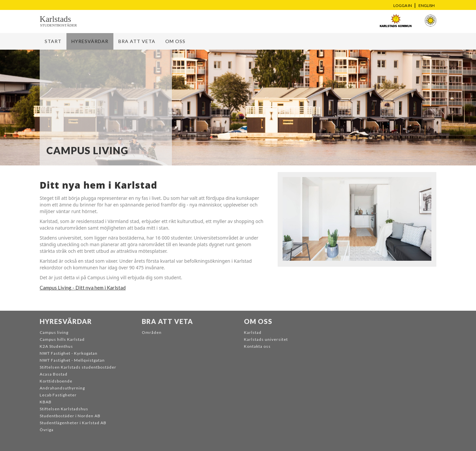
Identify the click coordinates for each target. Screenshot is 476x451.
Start (53, 41)
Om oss (175, 41)
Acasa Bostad (54, 374)
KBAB (46, 402)
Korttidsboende (56, 381)
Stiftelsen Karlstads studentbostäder (78, 367)
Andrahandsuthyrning (62, 388)
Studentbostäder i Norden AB (70, 416)
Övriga (47, 430)
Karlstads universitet (266, 339)
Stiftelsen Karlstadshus (64, 409)
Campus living (54, 332)
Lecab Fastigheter (58, 395)
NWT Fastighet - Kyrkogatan (69, 353)
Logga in (403, 5)
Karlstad (253, 332)
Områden (152, 332)
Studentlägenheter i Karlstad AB (73, 423)
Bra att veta (137, 41)
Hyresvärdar (90, 41)
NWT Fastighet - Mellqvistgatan (72, 360)
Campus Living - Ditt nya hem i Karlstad (83, 288)
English (427, 5)
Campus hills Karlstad (62, 339)
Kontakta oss (257, 346)
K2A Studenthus (56, 346)
